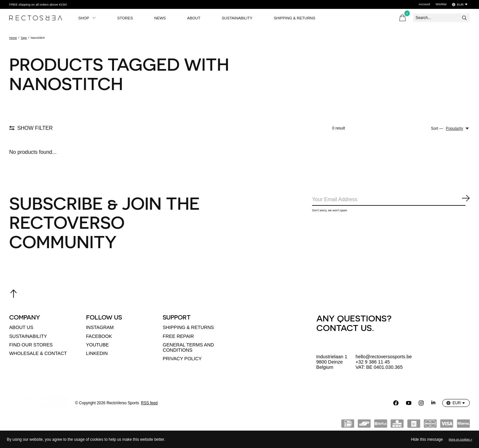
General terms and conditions (188, 347)
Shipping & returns (188, 327)
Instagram (100, 327)
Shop (87, 18)
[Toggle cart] (402, 18)
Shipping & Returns (298, 18)
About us (21, 327)
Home (13, 38)
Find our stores (31, 345)
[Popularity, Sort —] (458, 129)
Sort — (437, 129)
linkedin (97, 353)
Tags (24, 38)
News (162, 18)
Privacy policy (182, 359)
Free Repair (178, 336)
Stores (126, 18)
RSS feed (149, 403)
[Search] (441, 18)
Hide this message (427, 439)
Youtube (98, 345)
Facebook (99, 336)
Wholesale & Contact (38, 353)
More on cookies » (461, 439)
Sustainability (240, 18)
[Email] (391, 200)
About (196, 18)
